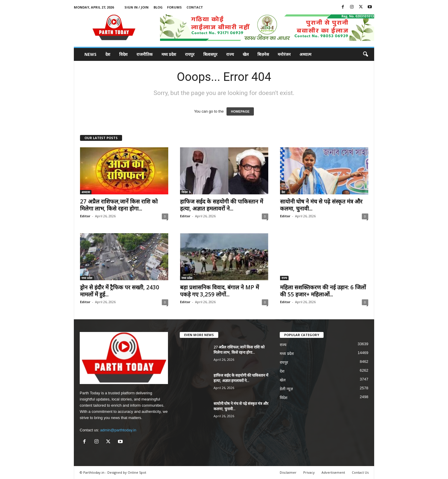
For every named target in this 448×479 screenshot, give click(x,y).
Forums (174, 7)
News (90, 54)
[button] (365, 54)
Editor (85, 216)
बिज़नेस (263, 54)
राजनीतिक (145, 54)
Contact (195, 7)
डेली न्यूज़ (286, 389)
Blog (158, 7)
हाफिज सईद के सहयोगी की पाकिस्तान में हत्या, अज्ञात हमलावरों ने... (221, 205)
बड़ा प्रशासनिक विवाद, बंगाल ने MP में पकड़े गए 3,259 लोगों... (219, 291)
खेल (246, 54)
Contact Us (360, 472)
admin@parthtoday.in (118, 430)
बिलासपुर (210, 54)
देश (108, 54)
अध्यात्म (305, 54)
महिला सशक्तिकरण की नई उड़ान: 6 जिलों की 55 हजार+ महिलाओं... (323, 291)
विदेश (123, 54)
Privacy (309, 472)
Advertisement (333, 472)
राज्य (230, 54)
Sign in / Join (136, 7)
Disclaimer (288, 472)
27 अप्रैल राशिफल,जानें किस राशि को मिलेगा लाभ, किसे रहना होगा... (119, 205)
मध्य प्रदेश (169, 54)
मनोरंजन (284, 54)
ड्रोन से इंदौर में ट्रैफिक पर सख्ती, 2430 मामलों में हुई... (120, 291)
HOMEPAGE (240, 111)
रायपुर (190, 54)
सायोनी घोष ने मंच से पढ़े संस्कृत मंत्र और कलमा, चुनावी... (321, 205)
